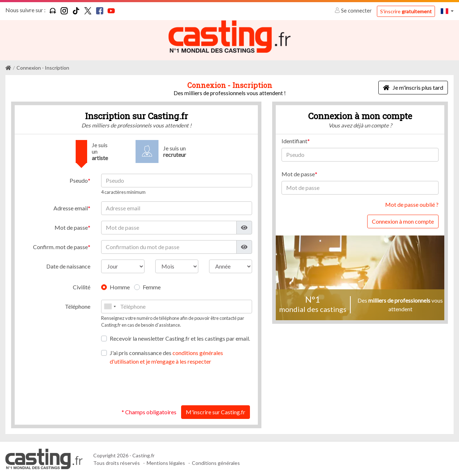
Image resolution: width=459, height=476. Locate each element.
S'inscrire (406, 11)
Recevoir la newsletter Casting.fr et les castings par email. (180, 338)
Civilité (82, 287)
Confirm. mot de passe (60, 246)
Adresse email (71, 208)
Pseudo (79, 180)
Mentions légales (166, 463)
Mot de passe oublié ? (412, 204)
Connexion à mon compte (403, 221)
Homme (120, 287)
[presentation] (198, 385)
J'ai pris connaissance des (166, 357)
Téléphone (78, 306)
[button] (447, 11)
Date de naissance (68, 266)
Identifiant (294, 141)
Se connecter (354, 10)
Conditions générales (216, 463)
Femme (152, 287)
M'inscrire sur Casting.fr (216, 412)
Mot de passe (71, 227)
